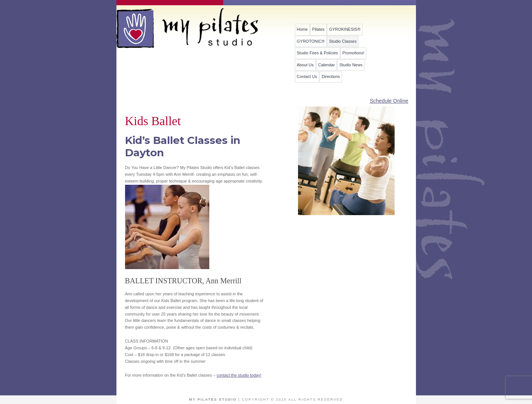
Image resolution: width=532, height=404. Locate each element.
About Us (305, 65)
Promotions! (354, 53)
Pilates (318, 29)
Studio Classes (343, 41)
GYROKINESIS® (345, 29)
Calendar (327, 65)
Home (302, 29)
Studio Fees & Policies (317, 53)
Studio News (351, 65)
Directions (331, 77)
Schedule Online (389, 101)
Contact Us (307, 77)
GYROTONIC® (311, 41)
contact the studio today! (239, 375)
